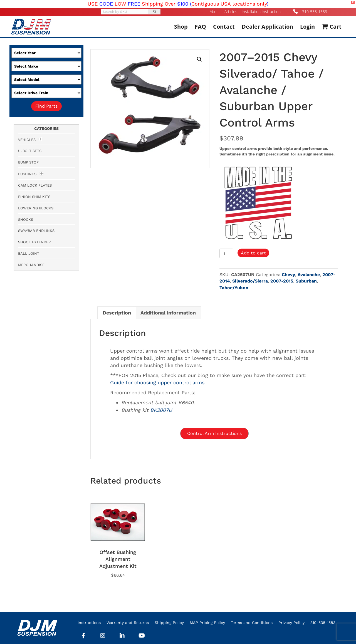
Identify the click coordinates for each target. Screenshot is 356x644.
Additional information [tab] (168, 313)
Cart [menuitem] (332, 27)
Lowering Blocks (36, 208)
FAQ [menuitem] (200, 27)
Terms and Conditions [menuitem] (252, 623)
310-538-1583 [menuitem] (323, 623)
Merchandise (31, 265)
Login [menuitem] (307, 27)
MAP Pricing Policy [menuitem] (207, 623)
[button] (199, 59)
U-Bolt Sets (30, 151)
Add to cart (253, 253)
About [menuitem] (215, 12)
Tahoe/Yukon (234, 288)
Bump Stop (28, 162)
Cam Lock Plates (35, 185)
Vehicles (27, 140)
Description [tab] (117, 313)
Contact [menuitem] (224, 27)
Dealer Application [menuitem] (267, 27)
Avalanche (309, 275)
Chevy (288, 275)
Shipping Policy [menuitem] (169, 623)
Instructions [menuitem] (89, 623)
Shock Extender (34, 242)
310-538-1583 (315, 12)
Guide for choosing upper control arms (157, 382)
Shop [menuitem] (181, 27)
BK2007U (161, 410)
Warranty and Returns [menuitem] (128, 623)
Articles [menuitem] (231, 12)
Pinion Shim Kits (34, 197)
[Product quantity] (227, 253)
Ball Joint (29, 253)
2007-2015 (282, 281)
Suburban (306, 281)
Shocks (26, 220)
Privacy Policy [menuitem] (291, 623)
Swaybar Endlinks (36, 231)
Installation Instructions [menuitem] (262, 12)
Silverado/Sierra (250, 281)
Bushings (27, 174)
